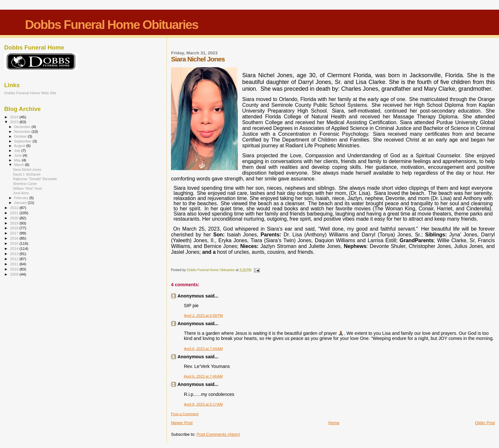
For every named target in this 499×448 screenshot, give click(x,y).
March (20, 165)
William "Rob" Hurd (27, 188)
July (18, 151)
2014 (15, 248)
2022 (15, 208)
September (24, 141)
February (22, 198)
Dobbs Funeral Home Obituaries (112, 25)
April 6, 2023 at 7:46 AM (203, 376)
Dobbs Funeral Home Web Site (30, 93)
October (21, 136)
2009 (15, 274)
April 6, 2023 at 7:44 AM (203, 349)
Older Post (485, 423)
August (20, 146)
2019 (15, 223)
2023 (15, 122)
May (18, 160)
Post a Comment (185, 414)
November (23, 132)
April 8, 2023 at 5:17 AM (203, 404)
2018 (15, 228)
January (21, 203)
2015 (15, 243)
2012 (15, 259)
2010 (15, 269)
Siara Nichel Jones (27, 169)
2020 (15, 218)
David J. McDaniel (27, 174)
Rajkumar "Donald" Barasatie (35, 179)
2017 (15, 233)
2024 (15, 117)
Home (334, 423)
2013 (15, 254)
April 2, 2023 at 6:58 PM (203, 315)
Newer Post (182, 423)
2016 (15, 238)
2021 (15, 213)
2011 (15, 264)
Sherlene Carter (25, 184)
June (19, 155)
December (23, 127)
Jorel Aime (21, 193)
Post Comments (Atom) (218, 434)
